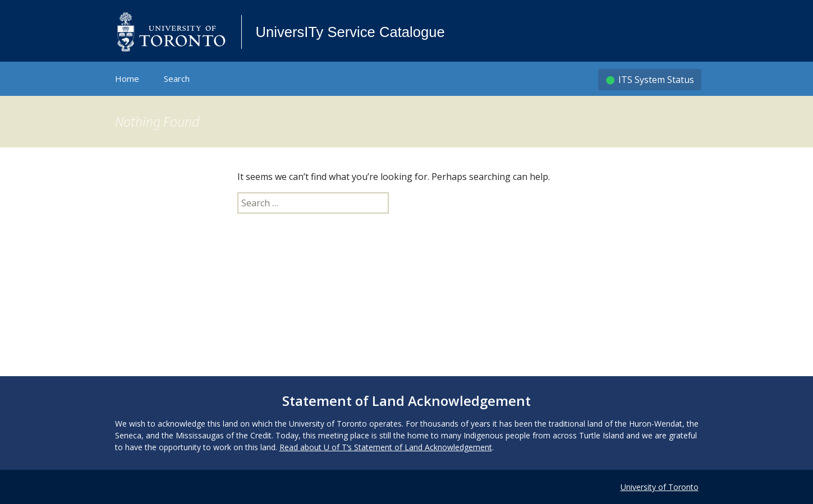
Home (127, 78)
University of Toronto (660, 487)
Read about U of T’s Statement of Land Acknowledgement (386, 447)
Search (177, 78)
